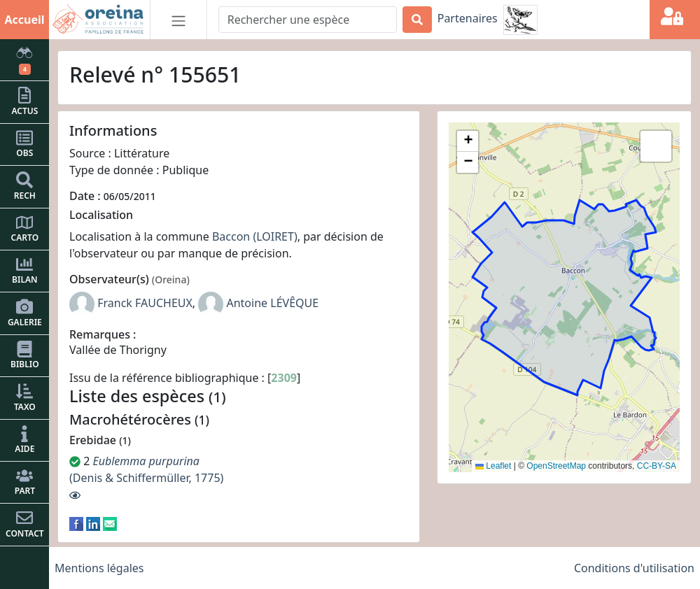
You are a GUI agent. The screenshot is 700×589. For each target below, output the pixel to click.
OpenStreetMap (556, 466)
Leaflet (493, 466)
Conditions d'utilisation (634, 568)
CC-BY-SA (657, 466)
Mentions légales (99, 568)
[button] (468, 141)
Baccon (231, 236)
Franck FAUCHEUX (145, 303)
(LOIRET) (275, 236)
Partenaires (468, 18)
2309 (284, 378)
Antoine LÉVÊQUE (272, 303)
